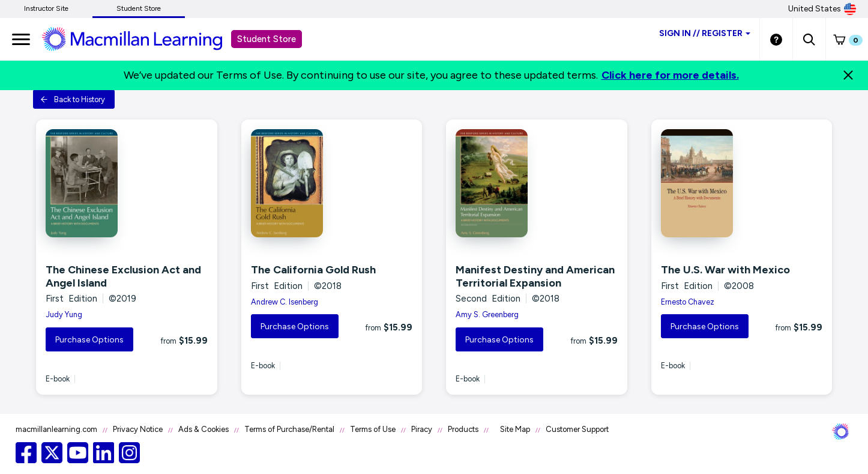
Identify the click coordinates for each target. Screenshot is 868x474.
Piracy (422, 429)
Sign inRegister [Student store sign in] (705, 33)
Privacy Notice (138, 429)
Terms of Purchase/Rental (289, 429)
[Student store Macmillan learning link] (141, 38)
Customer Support (577, 429)
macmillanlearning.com (56, 429)
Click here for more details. (670, 75)
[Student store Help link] (776, 39)
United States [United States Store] (822, 9)
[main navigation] (21, 39)
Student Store (139, 8)
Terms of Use (373, 429)
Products (463, 429)
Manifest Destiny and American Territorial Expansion (535, 276)
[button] (809, 39)
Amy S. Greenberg (487, 314)
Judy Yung (64, 314)
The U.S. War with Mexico (725, 270)
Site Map (515, 429)
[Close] (848, 75)
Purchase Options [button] (89, 340)
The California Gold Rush (313, 270)
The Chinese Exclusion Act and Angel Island (123, 276)
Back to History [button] (73, 99)
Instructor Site (46, 8)
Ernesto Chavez (688, 302)
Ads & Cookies (203, 429)
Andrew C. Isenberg (285, 302)
